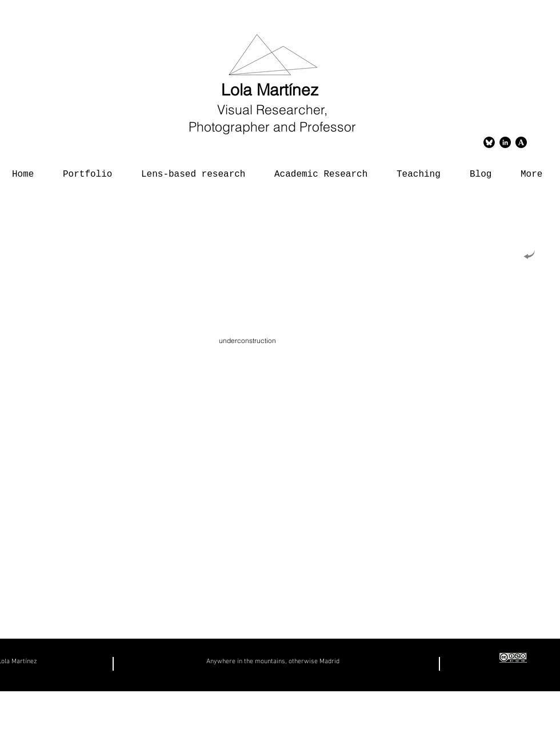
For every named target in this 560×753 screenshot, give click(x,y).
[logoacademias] (521, 142)
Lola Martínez (272, 90)
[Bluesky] (489, 142)
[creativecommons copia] (513, 658)
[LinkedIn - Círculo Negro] (505, 142)
